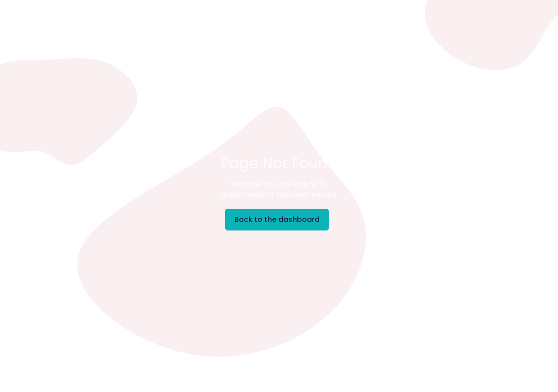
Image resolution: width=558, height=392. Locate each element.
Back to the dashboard (277, 219)
